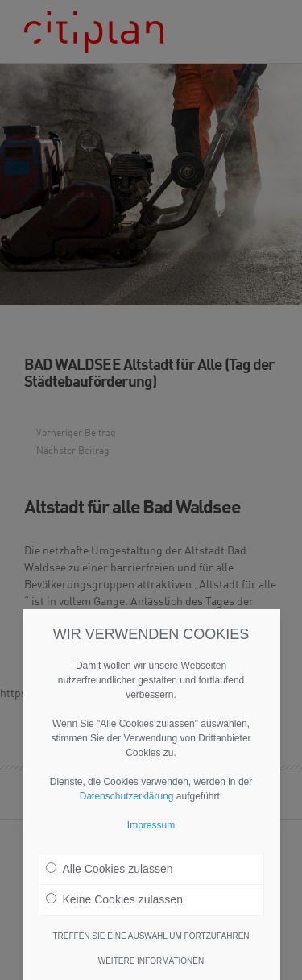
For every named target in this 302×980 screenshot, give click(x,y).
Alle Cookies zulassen (110, 878)
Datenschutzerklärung (127, 806)
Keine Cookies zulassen (114, 909)
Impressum (151, 835)
